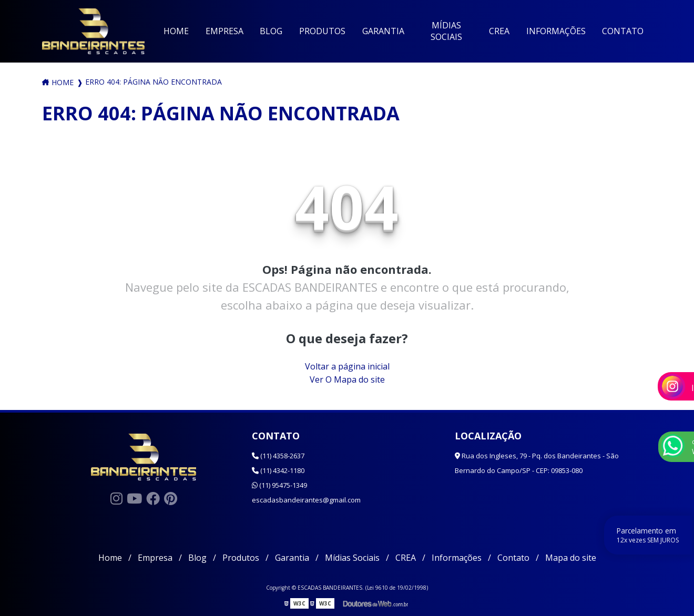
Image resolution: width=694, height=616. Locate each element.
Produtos (322, 31)
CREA (499, 31)
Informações (556, 31)
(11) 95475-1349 (279, 485)
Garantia (383, 31)
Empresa (224, 31)
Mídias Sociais (446, 31)
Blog (271, 31)
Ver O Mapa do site (347, 379)
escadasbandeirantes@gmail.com (306, 500)
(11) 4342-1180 (278, 470)
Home (176, 31)
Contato (623, 31)
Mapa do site (571, 558)
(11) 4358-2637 (278, 456)
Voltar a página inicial (347, 366)
